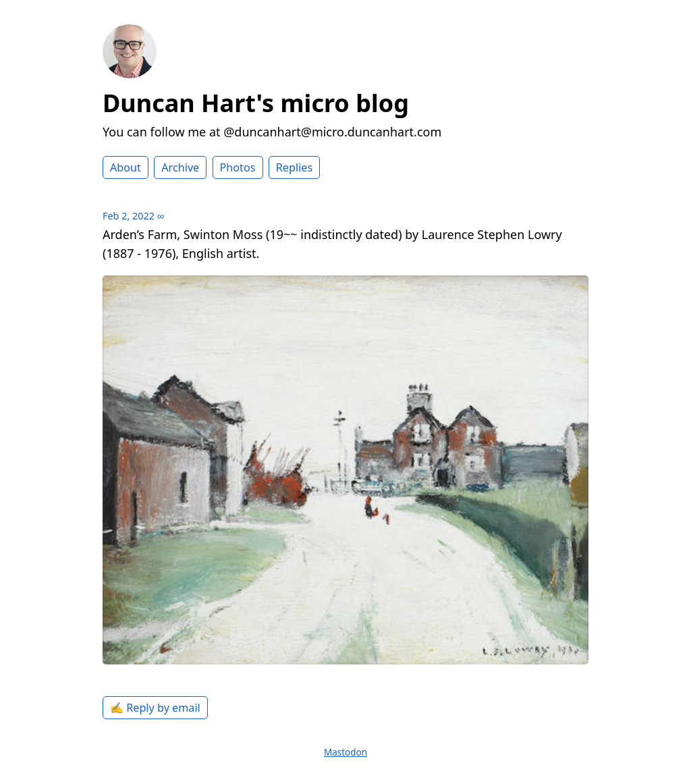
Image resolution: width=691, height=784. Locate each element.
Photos (238, 167)
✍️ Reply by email (155, 708)
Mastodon (345, 752)
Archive (180, 167)
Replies (294, 167)
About (126, 167)
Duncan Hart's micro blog (256, 103)
